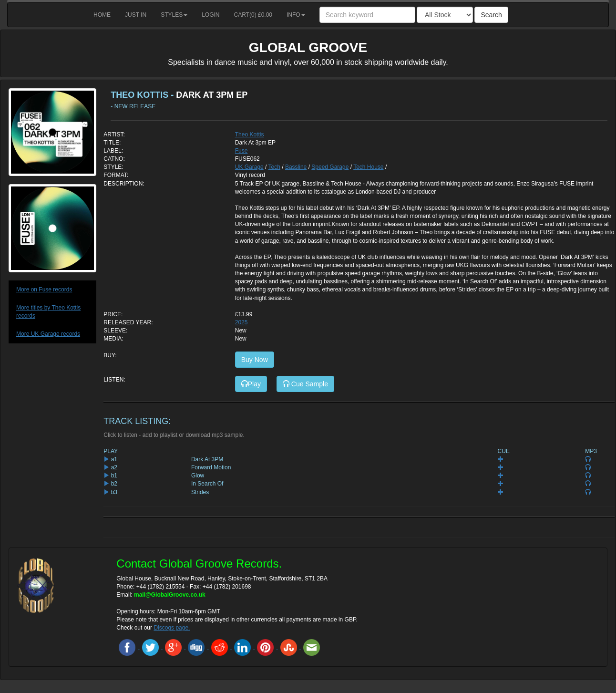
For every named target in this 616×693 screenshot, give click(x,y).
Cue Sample (305, 384)
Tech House (368, 167)
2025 (241, 322)
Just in (136, 15)
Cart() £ (253, 15)
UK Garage (249, 167)
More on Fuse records (44, 290)
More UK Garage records (48, 334)
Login (210, 15)
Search (491, 15)
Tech (274, 167)
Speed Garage (330, 167)
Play (251, 384)
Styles (174, 15)
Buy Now (255, 360)
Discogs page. (172, 628)
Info (296, 15)
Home (102, 15)
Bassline (296, 167)
